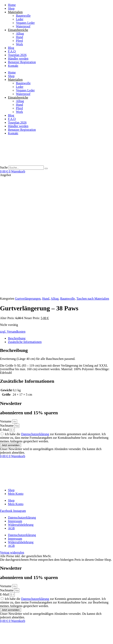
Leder (20, 19)
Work (19, 44)
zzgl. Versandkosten (13, 215)
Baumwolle (23, 16)
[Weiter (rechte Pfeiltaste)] (6, 640)
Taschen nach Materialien (93, 182)
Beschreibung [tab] (17, 222)
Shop (11, 8)
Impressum (15, 405)
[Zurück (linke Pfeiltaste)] (2, 640)
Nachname (7, 309)
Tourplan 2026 (17, 55)
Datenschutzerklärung (35, 318)
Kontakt (13, 66)
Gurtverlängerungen (28, 182)
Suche (4, 167)
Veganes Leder (25, 23)
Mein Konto (16, 377)
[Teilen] (10, 636)
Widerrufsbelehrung (21, 408)
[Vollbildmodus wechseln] (6, 636)
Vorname (6, 305)
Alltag (20, 33)
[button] (32, 642)
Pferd (19, 41)
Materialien (15, 12)
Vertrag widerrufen (12, 628)
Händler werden (18, 59)
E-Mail (5, 313)
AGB (11, 412)
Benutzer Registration (22, 62)
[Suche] (46, 169)
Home (12, 5)
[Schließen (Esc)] (14, 636)
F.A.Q (12, 51)
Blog (11, 48)
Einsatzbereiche (18, 30)
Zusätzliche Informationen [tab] (25, 225)
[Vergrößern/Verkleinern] (2, 636)
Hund (19, 37)
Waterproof (23, 26)
